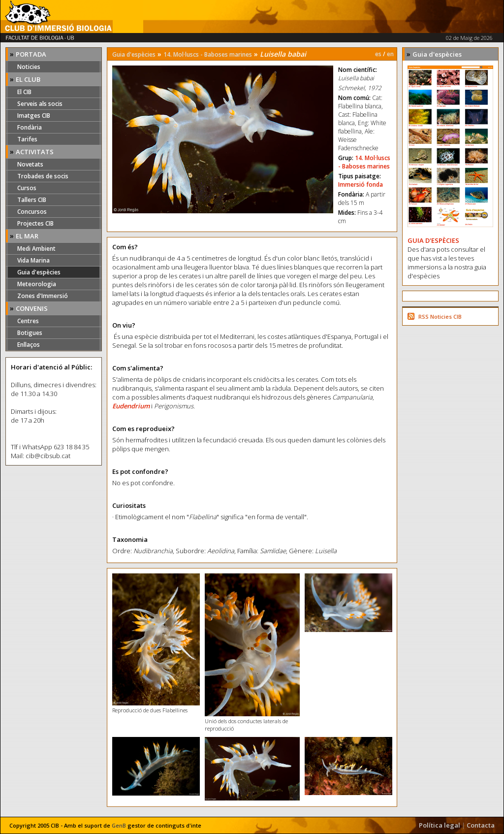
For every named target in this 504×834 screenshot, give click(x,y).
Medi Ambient (36, 249)
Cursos (27, 188)
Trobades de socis (43, 176)
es (378, 54)
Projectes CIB (35, 223)
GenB (119, 825)
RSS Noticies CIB (440, 317)
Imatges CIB (34, 116)
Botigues (30, 333)
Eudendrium (131, 406)
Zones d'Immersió (43, 296)
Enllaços (29, 345)
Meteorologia (37, 284)
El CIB (24, 92)
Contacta (481, 825)
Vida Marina (33, 260)
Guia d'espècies (39, 272)
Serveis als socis (40, 104)
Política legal (440, 825)
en (390, 54)
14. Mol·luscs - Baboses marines (208, 54)
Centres (28, 321)
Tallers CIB (32, 200)
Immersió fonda (361, 184)
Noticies (29, 67)
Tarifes (27, 139)
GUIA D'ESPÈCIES (433, 240)
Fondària (30, 127)
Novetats (30, 164)
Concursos (32, 212)
